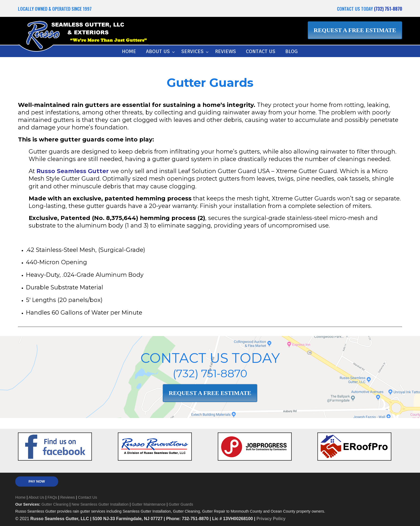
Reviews (67, 497)
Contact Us (87, 497)
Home (20, 497)
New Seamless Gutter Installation (100, 504)
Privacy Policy (271, 519)
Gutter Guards (181, 504)
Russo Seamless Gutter (73, 171)
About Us (36, 497)
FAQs (52, 497)
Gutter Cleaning (55, 504)
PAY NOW (37, 481)
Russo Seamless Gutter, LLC (83, 36)
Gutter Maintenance (149, 504)
